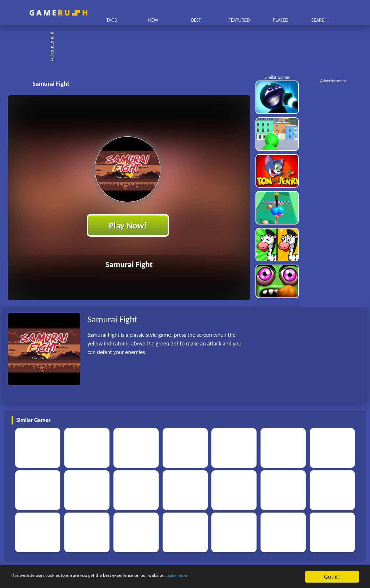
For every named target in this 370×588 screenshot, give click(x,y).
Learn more (226, 577)
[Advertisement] (189, 47)
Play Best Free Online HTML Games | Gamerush (58, 13)
